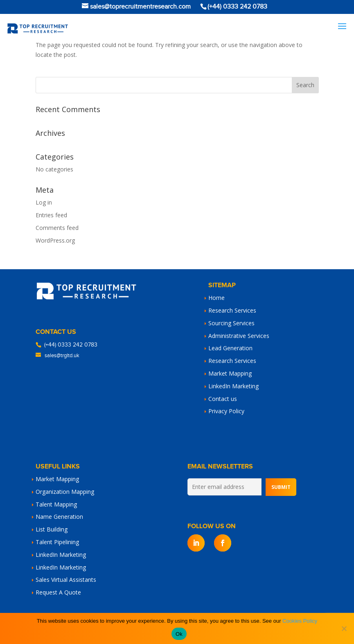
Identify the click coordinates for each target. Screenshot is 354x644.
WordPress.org (55, 240)
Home (216, 298)
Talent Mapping (56, 504)
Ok (179, 634)
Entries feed (51, 215)
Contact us (223, 399)
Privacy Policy (226, 411)
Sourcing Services (231, 323)
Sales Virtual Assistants (66, 580)
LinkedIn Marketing (233, 386)
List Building (52, 529)
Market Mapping (230, 373)
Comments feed (57, 228)
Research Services (232, 310)
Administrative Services (239, 336)
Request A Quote (58, 592)
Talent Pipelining (57, 542)
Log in (44, 202)
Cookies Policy (300, 621)
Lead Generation (230, 348)
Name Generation (59, 517)
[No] (344, 628)
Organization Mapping (65, 492)
